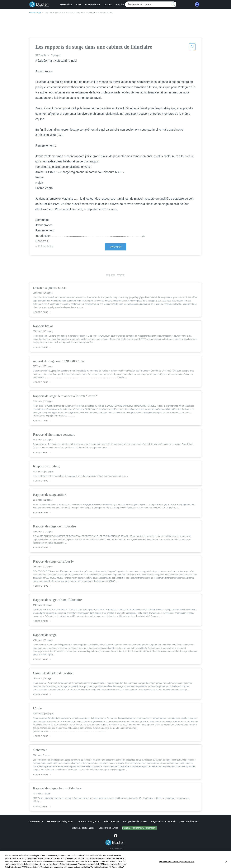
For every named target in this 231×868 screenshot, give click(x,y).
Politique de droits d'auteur (135, 821)
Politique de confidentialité (83, 828)
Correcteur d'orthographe (88, 821)
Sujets (78, 4)
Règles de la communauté (163, 821)
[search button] (173, 4)
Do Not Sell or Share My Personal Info (139, 828)
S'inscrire (119, 4)
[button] (192, 48)
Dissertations (66, 4)
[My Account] (197, 4)
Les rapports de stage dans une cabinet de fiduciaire (79, 13)
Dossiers (108, 4)
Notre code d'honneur (189, 821)
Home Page (35, 13)
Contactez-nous (36, 821)
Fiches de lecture (93, 4)
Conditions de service (108, 828)
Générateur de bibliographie (60, 821)
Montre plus (116, 247)
